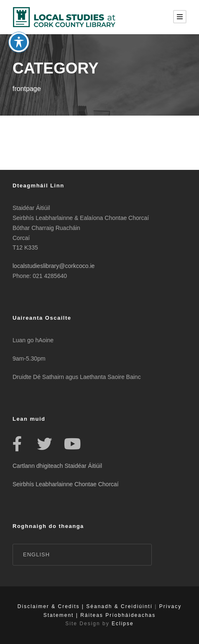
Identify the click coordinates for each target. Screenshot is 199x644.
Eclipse (123, 624)
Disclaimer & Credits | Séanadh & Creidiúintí (85, 606)
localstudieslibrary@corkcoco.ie (54, 266)
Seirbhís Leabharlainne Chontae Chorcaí (66, 484)
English (36, 554)
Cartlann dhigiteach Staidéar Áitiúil (57, 466)
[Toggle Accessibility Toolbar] (19, 33)
